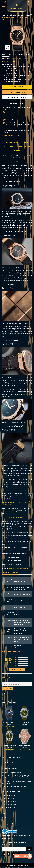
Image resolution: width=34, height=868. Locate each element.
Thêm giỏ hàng (17, 87)
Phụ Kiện (5, 821)
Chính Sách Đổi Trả (8, 798)
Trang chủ (5, 15)
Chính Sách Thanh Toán (10, 808)
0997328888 (17, 92)
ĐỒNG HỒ (13, 15)
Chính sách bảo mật (8, 795)
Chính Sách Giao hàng (9, 801)
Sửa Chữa (5, 818)
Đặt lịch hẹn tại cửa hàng (17, 97)
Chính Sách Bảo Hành (9, 805)
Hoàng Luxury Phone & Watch (18, 568)
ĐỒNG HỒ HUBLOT (24, 15)
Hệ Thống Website (8, 824)
